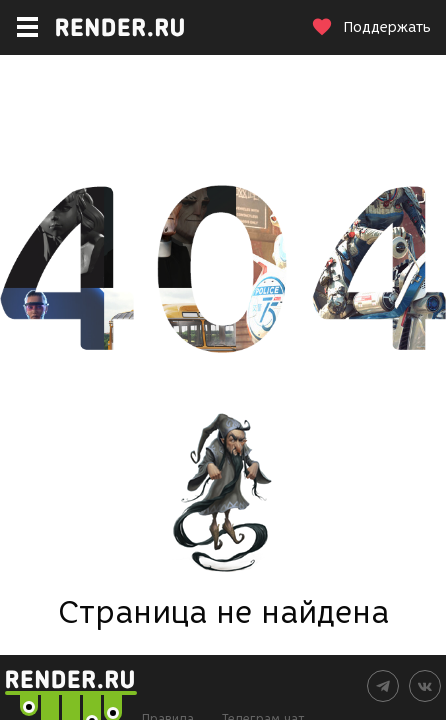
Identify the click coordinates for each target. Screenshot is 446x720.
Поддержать (371, 27)
